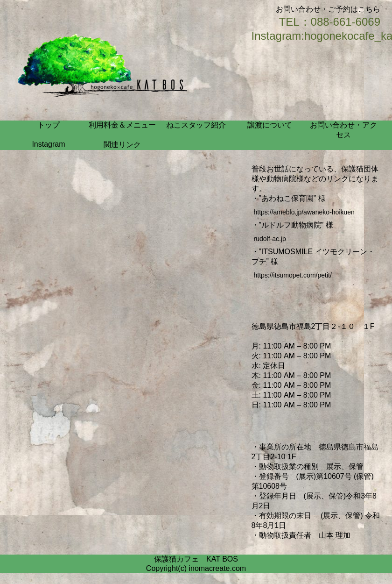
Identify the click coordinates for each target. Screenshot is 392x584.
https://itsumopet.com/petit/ (293, 275)
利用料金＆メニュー (122, 125)
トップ (49, 125)
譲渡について (270, 125)
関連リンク (122, 145)
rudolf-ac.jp (270, 239)
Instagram (48, 144)
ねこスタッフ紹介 (196, 125)
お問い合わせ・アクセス (343, 130)
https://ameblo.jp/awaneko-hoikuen (304, 212)
